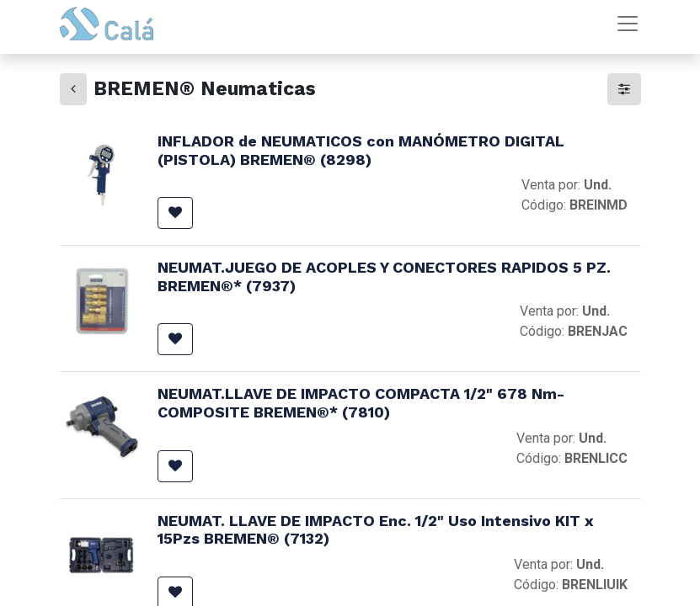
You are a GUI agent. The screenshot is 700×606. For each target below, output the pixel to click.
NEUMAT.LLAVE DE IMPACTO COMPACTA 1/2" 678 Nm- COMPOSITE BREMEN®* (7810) (361, 403)
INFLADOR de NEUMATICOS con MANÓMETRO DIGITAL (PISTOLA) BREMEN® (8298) (361, 150)
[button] (175, 213)
